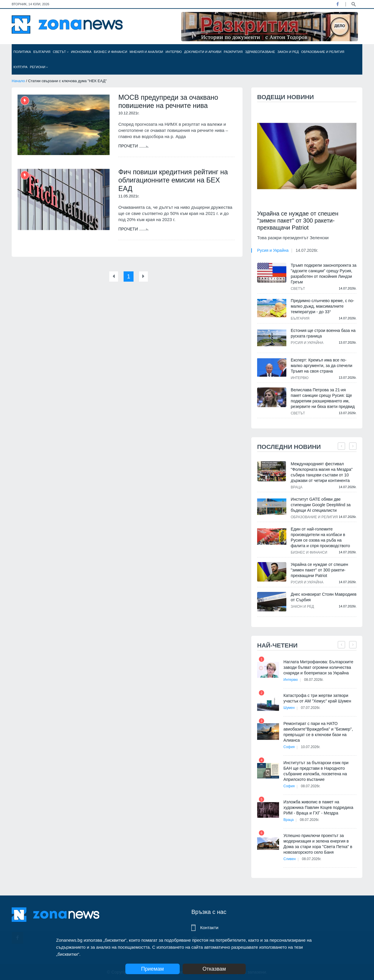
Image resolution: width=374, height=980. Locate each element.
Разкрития (233, 52)
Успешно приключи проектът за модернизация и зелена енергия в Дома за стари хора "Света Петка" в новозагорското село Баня (317, 844)
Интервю (174, 52)
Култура (20, 67)
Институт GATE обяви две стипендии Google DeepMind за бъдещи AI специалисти (320, 505)
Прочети (134, 147)
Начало (18, 81)
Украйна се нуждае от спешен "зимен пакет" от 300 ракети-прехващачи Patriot (298, 221)
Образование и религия (323, 52)
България (42, 52)
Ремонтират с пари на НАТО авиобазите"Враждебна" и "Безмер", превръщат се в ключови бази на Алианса (318, 732)
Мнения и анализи (146, 52)
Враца (297, 487)
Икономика (81, 52)
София (289, 747)
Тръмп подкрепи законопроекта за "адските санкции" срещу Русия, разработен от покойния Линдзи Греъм (323, 274)
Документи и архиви (203, 52)
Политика (22, 52)
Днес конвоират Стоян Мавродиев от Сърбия (323, 597)
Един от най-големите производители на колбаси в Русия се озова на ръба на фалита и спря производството (320, 537)
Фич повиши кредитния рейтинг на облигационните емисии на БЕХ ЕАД (174, 181)
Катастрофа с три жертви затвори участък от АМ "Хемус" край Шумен (317, 698)
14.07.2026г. (307, 250)
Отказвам (218, 969)
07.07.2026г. (311, 708)
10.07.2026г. (311, 747)
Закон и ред (288, 52)
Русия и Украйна (273, 250)
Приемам (153, 969)
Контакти (209, 928)
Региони (39, 67)
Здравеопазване (260, 52)
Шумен (289, 708)
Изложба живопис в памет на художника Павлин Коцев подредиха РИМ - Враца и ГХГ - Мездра (318, 807)
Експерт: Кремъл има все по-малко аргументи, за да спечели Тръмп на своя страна (321, 366)
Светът (61, 52)
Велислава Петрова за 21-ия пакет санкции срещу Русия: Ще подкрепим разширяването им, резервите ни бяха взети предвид (322, 398)
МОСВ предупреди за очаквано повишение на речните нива (169, 101)
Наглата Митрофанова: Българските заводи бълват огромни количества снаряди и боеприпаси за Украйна (318, 667)
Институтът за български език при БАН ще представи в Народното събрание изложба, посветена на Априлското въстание (316, 771)
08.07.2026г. (315, 680)
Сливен (290, 859)
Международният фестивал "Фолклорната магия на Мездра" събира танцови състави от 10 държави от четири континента (321, 472)
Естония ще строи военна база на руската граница (323, 333)
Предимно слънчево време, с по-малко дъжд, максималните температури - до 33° (322, 306)
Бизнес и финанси (110, 52)
